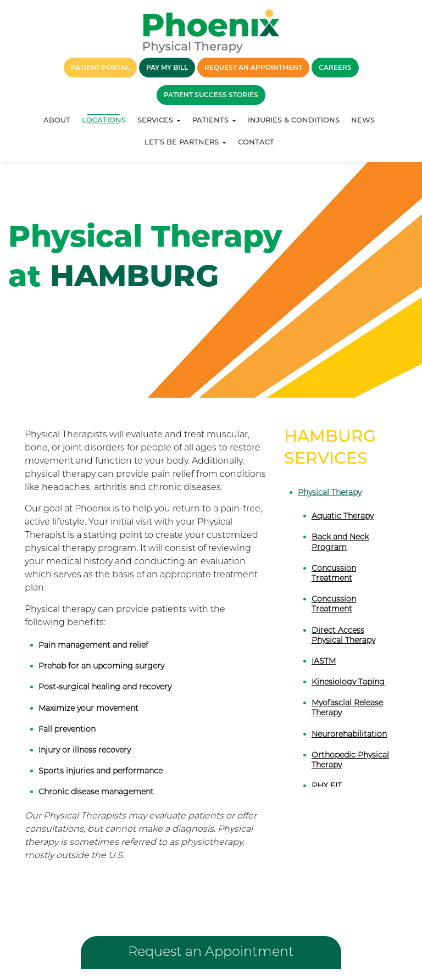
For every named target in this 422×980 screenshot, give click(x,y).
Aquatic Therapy (343, 516)
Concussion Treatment (334, 573)
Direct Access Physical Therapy (343, 635)
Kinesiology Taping (348, 682)
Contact (256, 142)
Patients (214, 120)
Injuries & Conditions (294, 120)
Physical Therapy (330, 492)
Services (159, 120)
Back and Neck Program (340, 542)
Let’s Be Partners (185, 142)
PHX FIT (327, 786)
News (363, 120)
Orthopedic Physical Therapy (350, 760)
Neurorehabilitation (349, 734)
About (57, 120)
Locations (104, 120)
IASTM (324, 661)
